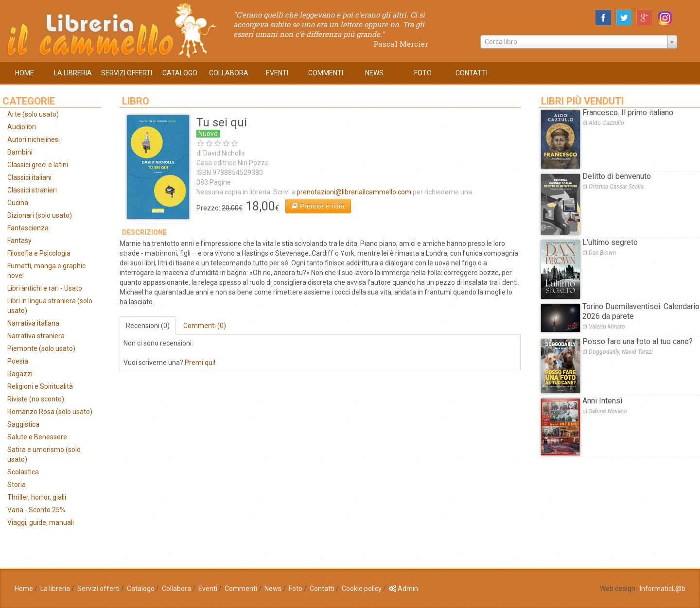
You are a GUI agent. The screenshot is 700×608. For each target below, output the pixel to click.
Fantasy (19, 241)
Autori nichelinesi (34, 139)
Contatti (322, 589)
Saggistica (23, 424)
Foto (296, 589)
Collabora (176, 589)
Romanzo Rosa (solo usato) (50, 412)
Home (24, 589)
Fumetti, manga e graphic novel (46, 271)
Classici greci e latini (38, 165)
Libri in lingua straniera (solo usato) (50, 306)
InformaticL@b (663, 589)
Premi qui (199, 363)
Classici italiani (29, 177)
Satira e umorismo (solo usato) (44, 454)
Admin (403, 589)
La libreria (55, 589)
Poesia (18, 361)
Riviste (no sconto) (36, 399)
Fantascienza (28, 228)
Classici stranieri (32, 190)
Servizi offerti (98, 589)
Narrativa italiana (33, 323)
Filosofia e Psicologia (39, 253)
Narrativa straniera (36, 336)
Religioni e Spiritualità (40, 386)
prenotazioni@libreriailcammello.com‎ (354, 192)
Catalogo (141, 589)
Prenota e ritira (318, 206)
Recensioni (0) (148, 326)
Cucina (18, 203)
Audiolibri (22, 127)
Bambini (20, 152)
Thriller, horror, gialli (37, 497)
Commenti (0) (205, 326)
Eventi (208, 589)
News (273, 589)
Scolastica (23, 472)
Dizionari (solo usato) (40, 215)
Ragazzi (20, 374)
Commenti (241, 589)
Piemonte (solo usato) (41, 348)
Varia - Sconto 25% (36, 510)
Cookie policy (362, 589)
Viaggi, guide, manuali (41, 522)
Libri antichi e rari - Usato (45, 288)
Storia (17, 485)
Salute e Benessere (37, 437)
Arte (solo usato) (33, 114)
